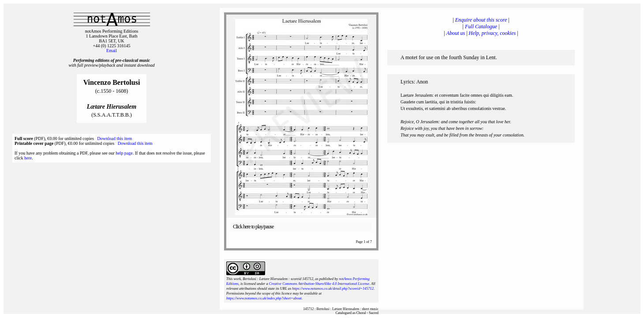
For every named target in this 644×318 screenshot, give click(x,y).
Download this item (114, 138)
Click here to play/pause (253, 227)
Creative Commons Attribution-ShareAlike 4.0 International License (319, 284)
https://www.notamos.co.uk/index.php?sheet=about (264, 298)
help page (124, 153)
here (28, 158)
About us (456, 33)
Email (112, 51)
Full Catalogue (481, 26)
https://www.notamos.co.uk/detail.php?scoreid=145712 (333, 289)
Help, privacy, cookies (492, 33)
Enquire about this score (481, 20)
